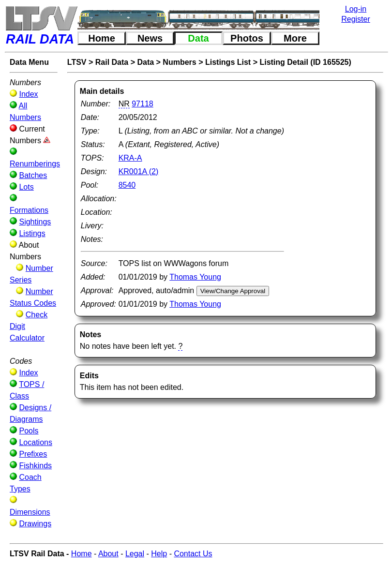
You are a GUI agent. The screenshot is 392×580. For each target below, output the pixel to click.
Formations (29, 210)
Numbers (179, 62)
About (108, 554)
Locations (36, 442)
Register (356, 19)
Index (28, 94)
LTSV (77, 62)
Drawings (35, 524)
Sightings (35, 222)
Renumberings (35, 164)
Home (102, 38)
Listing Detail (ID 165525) (305, 62)
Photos (247, 38)
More (295, 38)
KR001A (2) (139, 171)
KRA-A (130, 158)
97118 (143, 104)
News (150, 38)
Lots (26, 187)
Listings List (228, 62)
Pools (29, 431)
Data (198, 38)
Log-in (356, 9)
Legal (135, 554)
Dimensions (30, 512)
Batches (33, 175)
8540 (127, 185)
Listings (32, 233)
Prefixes (33, 454)
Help (159, 554)
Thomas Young (195, 277)
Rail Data (112, 62)
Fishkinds (35, 466)
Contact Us (193, 554)
